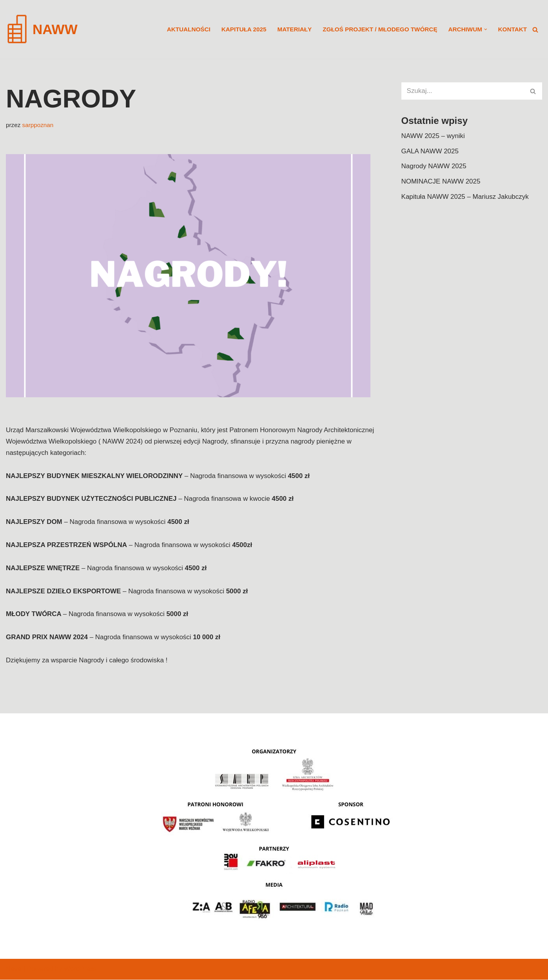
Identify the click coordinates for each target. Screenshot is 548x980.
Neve (14, 969)
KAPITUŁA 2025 (243, 29)
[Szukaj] (535, 30)
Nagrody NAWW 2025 (434, 166)
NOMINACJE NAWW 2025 (441, 182)
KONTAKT (512, 29)
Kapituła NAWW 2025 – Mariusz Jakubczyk (465, 197)
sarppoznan (38, 125)
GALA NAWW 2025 (430, 151)
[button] (486, 29)
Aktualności (188, 29)
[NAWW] (42, 29)
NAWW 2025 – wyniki (433, 136)
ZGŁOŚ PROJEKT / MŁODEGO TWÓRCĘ (380, 29)
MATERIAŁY (294, 29)
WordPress (80, 969)
